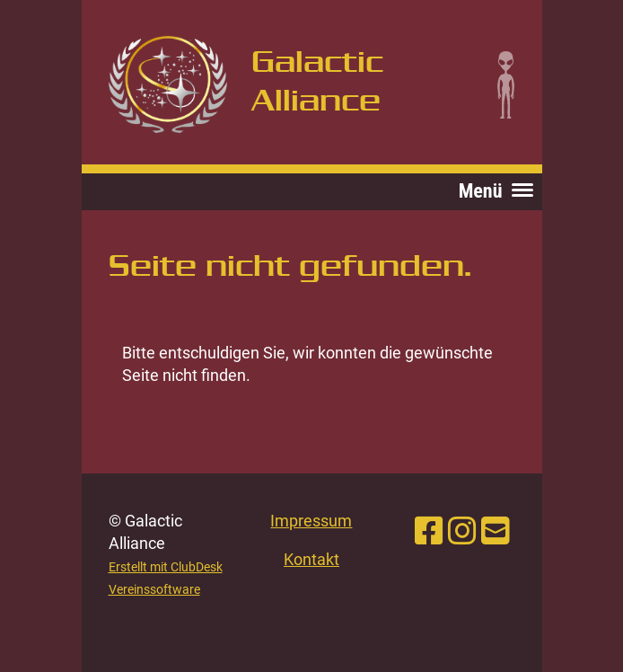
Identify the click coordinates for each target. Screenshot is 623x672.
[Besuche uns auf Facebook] (429, 532)
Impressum (311, 521)
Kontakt (311, 559)
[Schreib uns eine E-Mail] (496, 532)
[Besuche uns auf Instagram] (462, 532)
